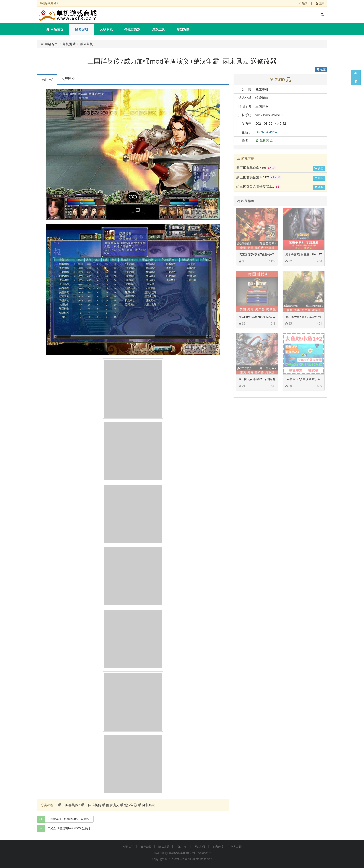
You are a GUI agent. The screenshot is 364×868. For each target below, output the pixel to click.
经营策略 (262, 98)
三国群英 (262, 106)
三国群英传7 (71, 805)
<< (41, 828)
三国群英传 (93, 805)
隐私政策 (164, 847)
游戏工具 (159, 29)
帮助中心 (182, 847)
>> (41, 819)
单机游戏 (69, 44)
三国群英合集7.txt (256, 168)
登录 (320, 3)
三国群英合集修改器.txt (258, 186)
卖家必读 (218, 847)
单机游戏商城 (177, 853)
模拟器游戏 (132, 29)
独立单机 (87, 44)
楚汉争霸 (130, 805)
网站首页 (55, 29)
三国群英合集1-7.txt (259, 177)
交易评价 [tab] (68, 79)
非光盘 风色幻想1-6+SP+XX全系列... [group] (70, 828)
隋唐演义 (113, 805)
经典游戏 (81, 29)
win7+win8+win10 (269, 115)
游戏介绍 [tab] (47, 80)
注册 (303, 3)
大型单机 (106, 29)
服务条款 (146, 847)
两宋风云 (148, 805)
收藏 (321, 69)
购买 (319, 169)
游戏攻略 (183, 29)
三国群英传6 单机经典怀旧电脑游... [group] (69, 819)
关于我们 (128, 847)
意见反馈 (236, 847)
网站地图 (200, 847)
